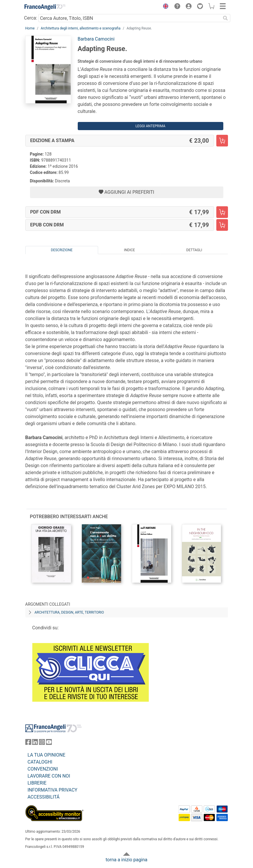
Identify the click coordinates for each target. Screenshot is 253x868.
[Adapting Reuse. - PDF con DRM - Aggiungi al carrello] (222, 212)
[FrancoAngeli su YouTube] (49, 743)
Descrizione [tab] (62, 250)
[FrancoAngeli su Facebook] (28, 743)
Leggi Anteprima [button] (150, 126)
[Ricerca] (226, 18)
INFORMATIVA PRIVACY (53, 790)
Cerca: (31, 18)
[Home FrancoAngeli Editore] (45, 7)
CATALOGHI (40, 762)
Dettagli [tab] (194, 250)
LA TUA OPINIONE (47, 755)
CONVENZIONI (43, 769)
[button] (164, 7)
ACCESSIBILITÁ (44, 797)
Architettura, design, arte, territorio (69, 612)
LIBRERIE (37, 783)
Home (30, 28)
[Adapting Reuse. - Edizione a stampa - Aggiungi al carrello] (222, 141)
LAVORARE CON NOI (49, 776)
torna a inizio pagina (126, 860)
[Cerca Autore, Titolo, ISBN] (130, 18)
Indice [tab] (130, 250)
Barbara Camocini (96, 39)
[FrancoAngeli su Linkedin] (35, 743)
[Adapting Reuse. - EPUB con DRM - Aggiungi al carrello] (222, 225)
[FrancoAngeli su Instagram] (42, 743)
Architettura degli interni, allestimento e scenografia (81, 28)
